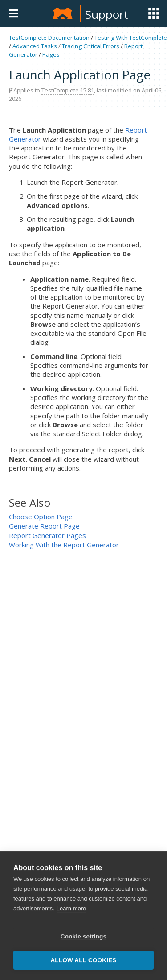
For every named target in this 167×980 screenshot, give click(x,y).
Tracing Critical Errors (91, 46)
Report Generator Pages (47, 535)
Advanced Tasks (35, 46)
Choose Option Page (41, 517)
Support (107, 14)
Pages (51, 54)
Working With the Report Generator (64, 545)
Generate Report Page (44, 526)
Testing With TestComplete (131, 38)
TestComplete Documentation (49, 38)
